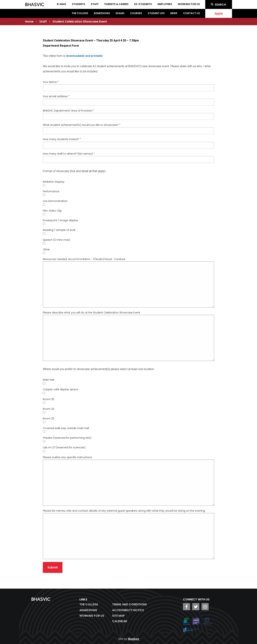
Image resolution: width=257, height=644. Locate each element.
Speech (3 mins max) (56, 240)
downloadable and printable (84, 56)
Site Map (118, 616)
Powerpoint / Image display (60, 220)
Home (29, 22)
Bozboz (134, 639)
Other (46, 249)
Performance (51, 191)
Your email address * (56, 96)
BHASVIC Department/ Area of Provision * (69, 111)
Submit (53, 567)
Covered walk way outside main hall (66, 428)
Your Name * (51, 82)
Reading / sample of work (59, 230)
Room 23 (48, 418)
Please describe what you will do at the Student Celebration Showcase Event (91, 313)
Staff (43, 22)
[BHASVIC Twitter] (196, 607)
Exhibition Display (54, 182)
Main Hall (48, 380)
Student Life (156, 13)
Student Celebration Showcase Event (80, 22)
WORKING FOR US (92, 616)
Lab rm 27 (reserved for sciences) (64, 447)
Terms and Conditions (129, 604)
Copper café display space (60, 389)
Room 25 (49, 399)
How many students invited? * (62, 139)
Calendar (120, 621)
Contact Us (192, 13)
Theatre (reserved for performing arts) (67, 438)
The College (80, 13)
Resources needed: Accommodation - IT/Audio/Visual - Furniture (84, 259)
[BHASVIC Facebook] (187, 607)
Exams (120, 13)
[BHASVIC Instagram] (205, 607)
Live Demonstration (55, 201)
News (174, 13)
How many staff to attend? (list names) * (69, 154)
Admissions (102, 13)
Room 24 (49, 409)
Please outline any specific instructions (67, 457)
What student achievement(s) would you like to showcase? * (82, 125)
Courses (136, 13)
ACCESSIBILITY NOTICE (128, 610)
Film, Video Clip (52, 211)
